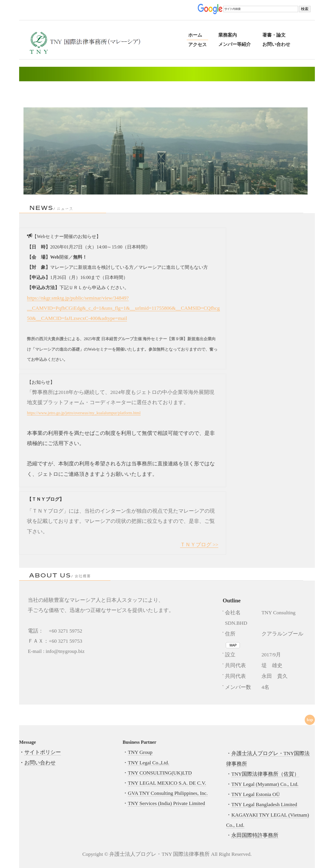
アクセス (197, 45)
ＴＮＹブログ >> (199, 545)
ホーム (195, 35)
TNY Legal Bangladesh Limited (264, 804)
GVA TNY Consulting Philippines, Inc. (168, 793)
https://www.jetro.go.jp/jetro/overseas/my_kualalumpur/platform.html (84, 413)
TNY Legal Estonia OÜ (256, 794)
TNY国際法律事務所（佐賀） (265, 774)
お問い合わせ (276, 44)
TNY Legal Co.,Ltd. (149, 763)
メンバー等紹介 (235, 44)
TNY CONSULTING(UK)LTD (160, 773)
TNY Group (140, 752)
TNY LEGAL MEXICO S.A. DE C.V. (167, 783)
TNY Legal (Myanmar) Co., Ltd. (265, 784)
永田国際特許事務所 (255, 835)
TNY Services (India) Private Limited (166, 803)
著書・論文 (274, 35)
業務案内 (228, 35)
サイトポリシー (43, 752)
